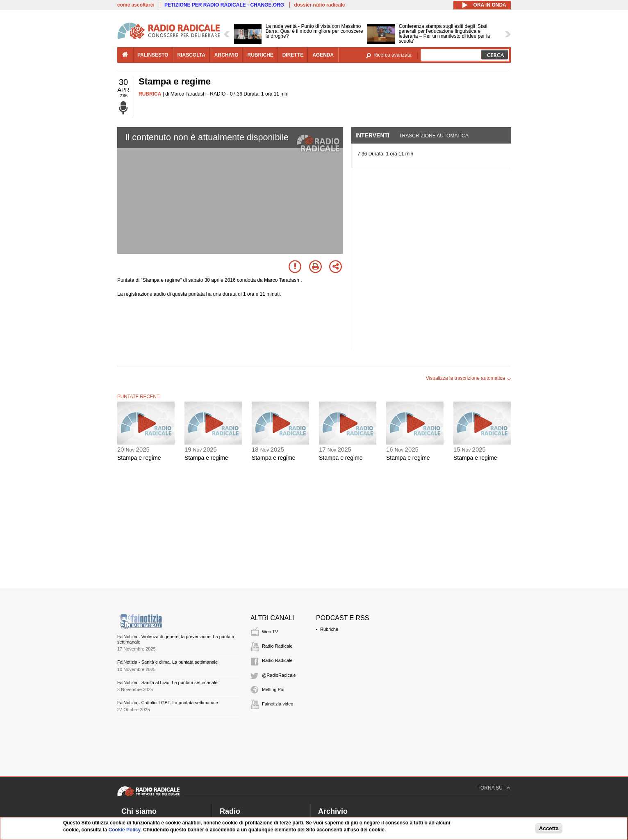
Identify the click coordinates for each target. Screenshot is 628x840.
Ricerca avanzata (392, 55)
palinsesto (153, 55)
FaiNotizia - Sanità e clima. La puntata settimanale (167, 662)
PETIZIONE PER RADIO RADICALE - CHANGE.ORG (224, 5)
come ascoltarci (136, 5)
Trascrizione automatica (434, 136)
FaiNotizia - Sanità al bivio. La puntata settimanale (167, 682)
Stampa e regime (139, 458)
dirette (293, 55)
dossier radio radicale (319, 5)
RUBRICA (150, 94)
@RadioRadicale (279, 675)
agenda (323, 55)
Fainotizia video (278, 704)
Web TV (270, 632)
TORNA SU (490, 788)
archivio (226, 55)
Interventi (372, 135)
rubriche (260, 55)
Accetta (549, 828)
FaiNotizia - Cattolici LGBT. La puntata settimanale (168, 703)
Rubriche (329, 629)
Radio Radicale (277, 646)
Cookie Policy (125, 830)
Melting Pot (273, 689)
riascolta (191, 55)
